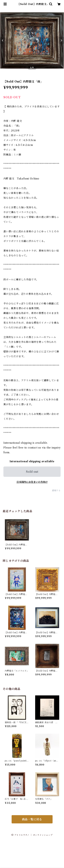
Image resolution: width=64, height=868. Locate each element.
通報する (56, 490)
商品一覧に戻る (32, 819)
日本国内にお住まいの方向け (32, 482)
